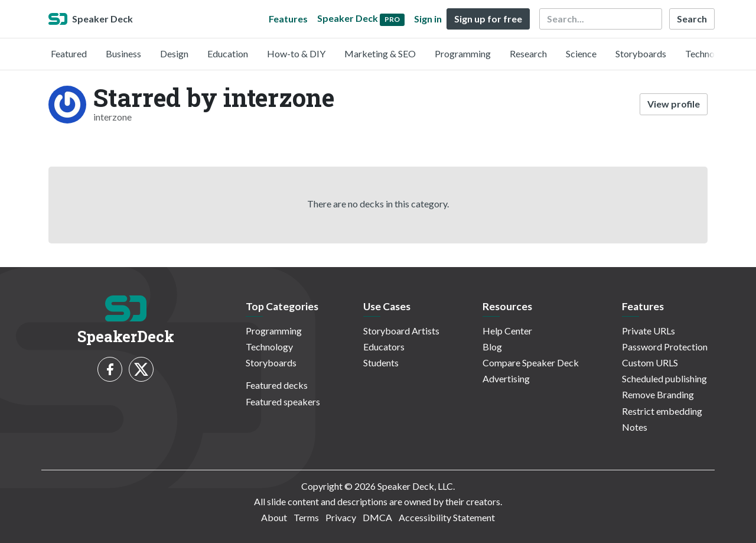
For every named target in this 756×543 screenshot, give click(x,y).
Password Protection (665, 347)
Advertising (506, 378)
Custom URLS (650, 362)
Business (123, 53)
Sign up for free (488, 19)
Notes (635, 427)
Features (288, 19)
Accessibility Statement (447, 517)
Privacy (341, 517)
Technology (709, 53)
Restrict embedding (662, 411)
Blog (492, 347)
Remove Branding (658, 394)
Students (381, 362)
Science (581, 53)
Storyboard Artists (401, 331)
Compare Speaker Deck (531, 362)
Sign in (428, 19)
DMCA (377, 517)
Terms (306, 517)
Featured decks (277, 385)
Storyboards (641, 53)
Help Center (507, 331)
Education (228, 53)
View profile (674, 104)
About (274, 517)
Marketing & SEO (380, 53)
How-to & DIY (296, 53)
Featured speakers (283, 401)
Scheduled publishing (664, 378)
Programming (463, 53)
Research (528, 53)
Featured (69, 53)
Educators (384, 347)
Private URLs (649, 331)
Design (174, 53)
